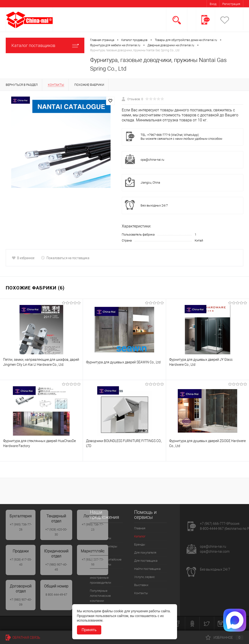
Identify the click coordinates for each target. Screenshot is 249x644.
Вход (213, 4)
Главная (140, 528)
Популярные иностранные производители (100, 578)
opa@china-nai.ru (152, 160)
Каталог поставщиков (45, 45)
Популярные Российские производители (100, 533)
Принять (89, 630)
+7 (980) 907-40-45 (56, 567)
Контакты (141, 593)
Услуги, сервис (145, 577)
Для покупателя (145, 553)
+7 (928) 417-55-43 (21, 562)
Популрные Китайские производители (106, 562)
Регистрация (231, 4)
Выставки (141, 585)
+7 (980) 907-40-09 (21, 602)
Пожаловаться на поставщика (65, 258)
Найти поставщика (147, 569)
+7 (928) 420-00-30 (56, 532)
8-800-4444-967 (212, 529)
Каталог (140, 536)
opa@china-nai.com (215, 551)
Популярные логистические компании (100, 596)
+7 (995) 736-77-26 (21, 527)
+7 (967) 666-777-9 (214, 524)
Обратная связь (23, 638)
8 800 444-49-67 (56, 595)
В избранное (23, 258)
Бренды (140, 544)
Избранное (224, 638)
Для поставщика (146, 561)
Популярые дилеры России (104, 549)
